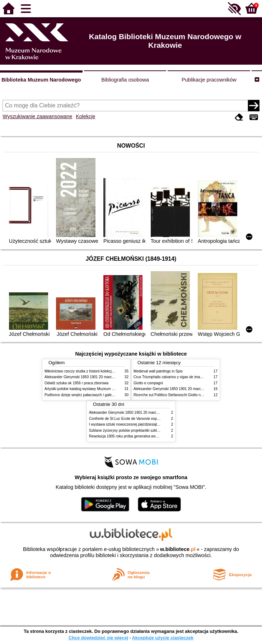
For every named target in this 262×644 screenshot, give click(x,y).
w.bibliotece (178, 549)
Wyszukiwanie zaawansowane (37, 116)
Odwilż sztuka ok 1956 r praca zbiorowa (76, 383)
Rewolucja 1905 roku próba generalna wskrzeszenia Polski (136, 436)
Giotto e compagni (148, 383)
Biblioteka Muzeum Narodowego (41, 80)
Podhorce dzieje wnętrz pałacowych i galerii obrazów (87, 395)
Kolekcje (85, 116)
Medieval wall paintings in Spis (158, 371)
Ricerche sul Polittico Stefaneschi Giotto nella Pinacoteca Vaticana (187, 395)
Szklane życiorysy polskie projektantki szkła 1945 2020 (133, 430)
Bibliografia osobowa (125, 80)
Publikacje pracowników (209, 80)
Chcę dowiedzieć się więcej (98, 638)
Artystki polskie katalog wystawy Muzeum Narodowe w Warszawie (97, 389)
